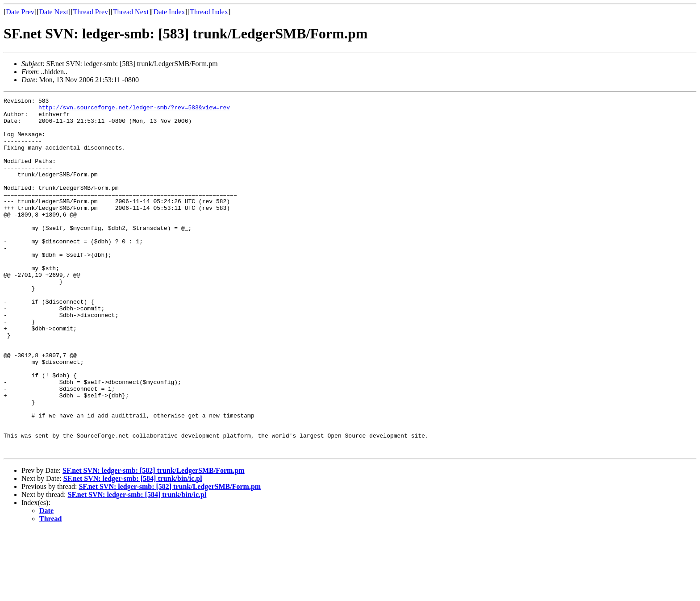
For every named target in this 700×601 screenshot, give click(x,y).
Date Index (169, 12)
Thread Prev (90, 12)
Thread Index (209, 12)
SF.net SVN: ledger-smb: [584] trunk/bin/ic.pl (133, 549)
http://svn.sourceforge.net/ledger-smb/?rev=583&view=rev (134, 110)
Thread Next (131, 12)
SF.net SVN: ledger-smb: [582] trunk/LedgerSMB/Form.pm (154, 541)
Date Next (54, 12)
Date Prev (20, 12)
